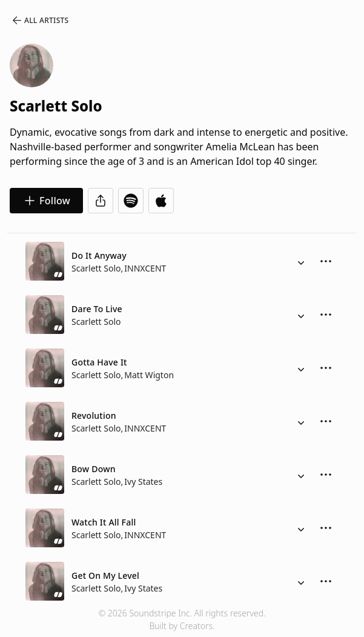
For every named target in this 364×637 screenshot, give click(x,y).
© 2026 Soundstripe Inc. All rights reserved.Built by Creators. (182, 619)
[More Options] (326, 261)
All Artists (40, 21)
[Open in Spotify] (131, 201)
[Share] (101, 201)
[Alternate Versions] (301, 261)
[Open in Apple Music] (161, 201)
